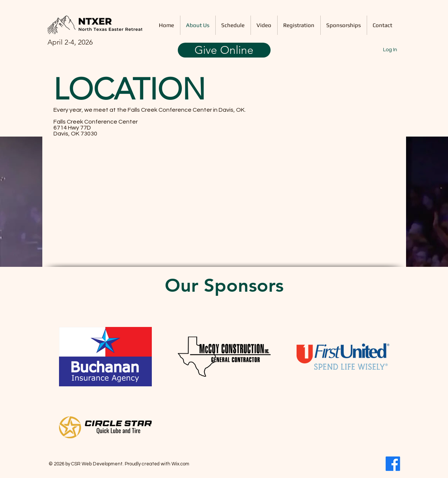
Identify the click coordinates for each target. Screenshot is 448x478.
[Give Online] (224, 50)
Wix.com (180, 464)
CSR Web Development (97, 464)
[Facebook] (393, 464)
